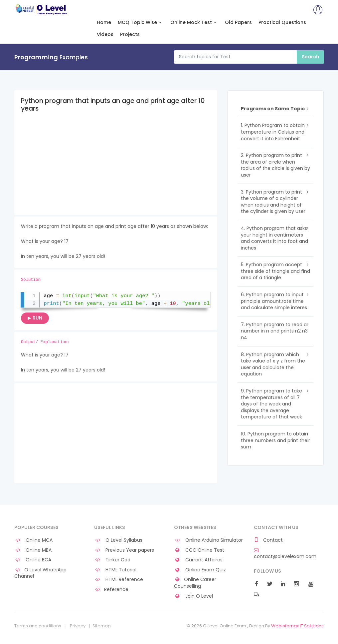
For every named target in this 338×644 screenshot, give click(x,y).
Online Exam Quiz (200, 570)
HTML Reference (119, 580)
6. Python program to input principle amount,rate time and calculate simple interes (274, 301)
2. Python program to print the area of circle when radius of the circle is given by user (275, 165)
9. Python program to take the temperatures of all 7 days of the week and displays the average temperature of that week (271, 404)
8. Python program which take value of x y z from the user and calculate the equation (273, 364)
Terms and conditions (38, 626)
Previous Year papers (124, 550)
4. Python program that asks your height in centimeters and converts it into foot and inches (274, 238)
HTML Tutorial (115, 570)
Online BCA (33, 560)
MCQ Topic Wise (141, 22)
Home (104, 22)
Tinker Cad (112, 560)
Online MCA (33, 540)
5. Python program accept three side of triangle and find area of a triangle (275, 271)
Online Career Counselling (195, 583)
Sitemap (102, 626)
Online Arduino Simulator (208, 540)
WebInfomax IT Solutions (297, 626)
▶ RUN (35, 318)
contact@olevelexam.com (285, 554)
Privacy (78, 626)
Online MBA (33, 550)
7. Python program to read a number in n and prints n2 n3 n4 (274, 331)
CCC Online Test (199, 550)
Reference (111, 590)
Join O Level (193, 596)
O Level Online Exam (41, 9)
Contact (268, 540)
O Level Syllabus (118, 540)
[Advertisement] (116, 168)
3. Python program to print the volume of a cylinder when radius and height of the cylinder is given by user (273, 202)
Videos (105, 34)
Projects (130, 34)
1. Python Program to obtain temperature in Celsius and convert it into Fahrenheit (273, 132)
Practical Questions (282, 22)
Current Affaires (198, 560)
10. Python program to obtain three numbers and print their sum (275, 440)
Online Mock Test (194, 22)
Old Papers (238, 22)
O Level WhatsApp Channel (40, 573)
